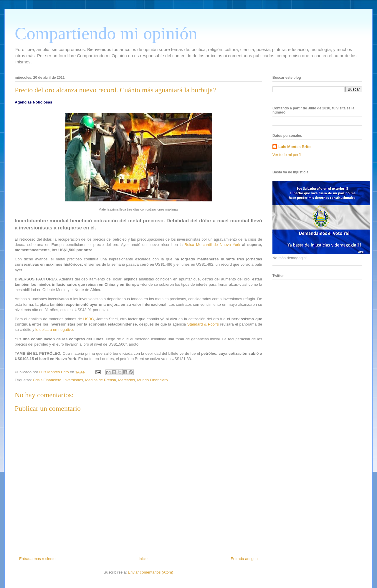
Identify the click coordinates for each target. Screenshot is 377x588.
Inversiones (73, 380)
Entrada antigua (244, 559)
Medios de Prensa (101, 380)
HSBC (89, 319)
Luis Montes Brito (54, 372)
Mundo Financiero (153, 380)
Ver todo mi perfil (287, 155)
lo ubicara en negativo (54, 330)
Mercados (127, 380)
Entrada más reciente (37, 559)
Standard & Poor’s (203, 324)
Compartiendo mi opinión (106, 33)
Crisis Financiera (47, 380)
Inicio (143, 559)
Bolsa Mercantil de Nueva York (213, 245)
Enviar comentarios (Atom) (151, 572)
